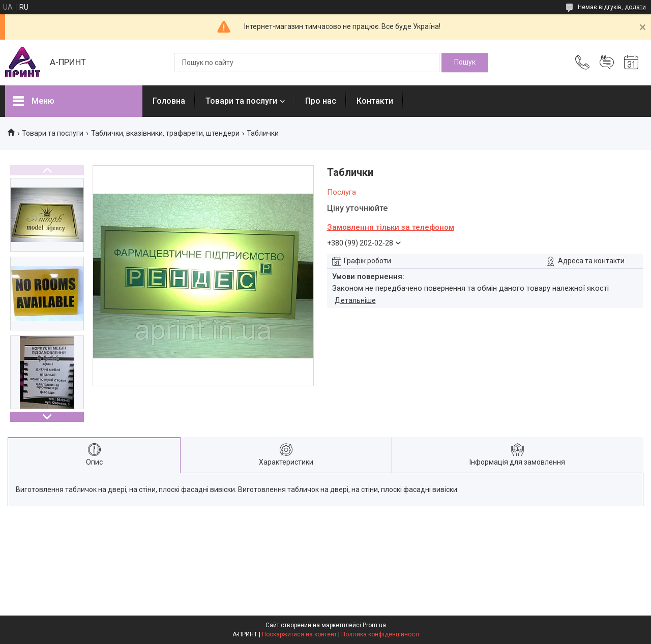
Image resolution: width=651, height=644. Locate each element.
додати (635, 7)
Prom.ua (374, 625)
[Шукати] (465, 63)
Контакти (375, 101)
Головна (169, 101)
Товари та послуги (241, 101)
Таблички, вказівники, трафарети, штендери (165, 133)
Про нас (321, 101)
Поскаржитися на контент (299, 634)
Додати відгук (607, 63)
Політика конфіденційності (380, 634)
